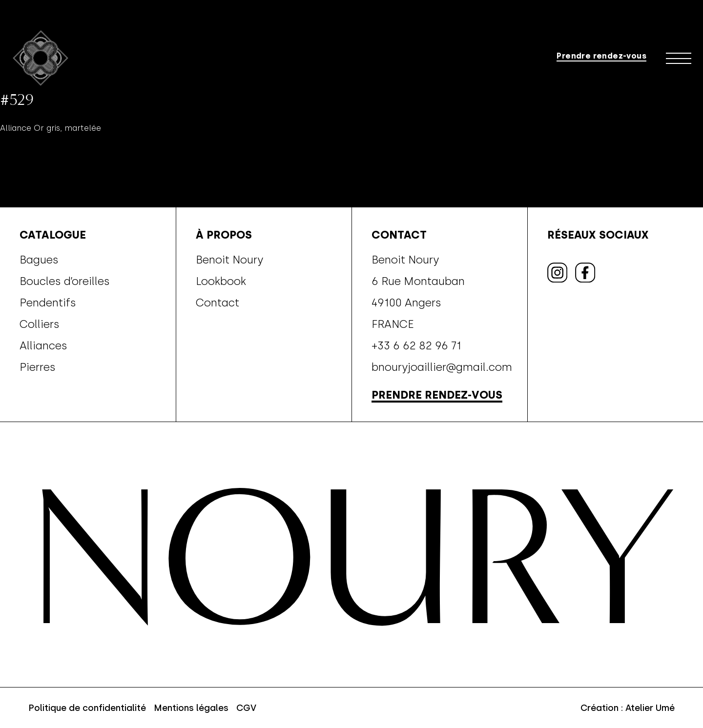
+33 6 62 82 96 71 (416, 345)
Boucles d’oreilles (65, 281)
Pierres (38, 367)
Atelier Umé (650, 708)
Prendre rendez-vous (601, 55)
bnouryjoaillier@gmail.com (442, 367)
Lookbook (221, 281)
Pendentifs (48, 303)
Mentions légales (191, 708)
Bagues (39, 260)
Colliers (40, 324)
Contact (217, 303)
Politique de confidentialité (87, 708)
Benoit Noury (229, 260)
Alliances (43, 345)
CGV (246, 708)
